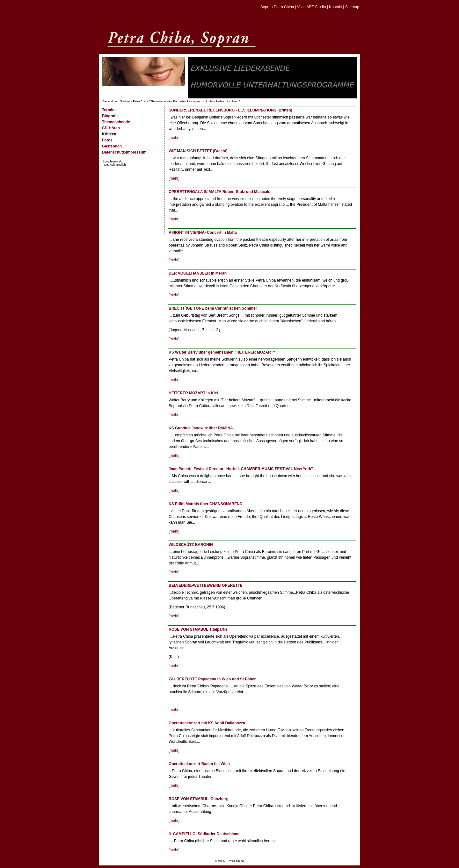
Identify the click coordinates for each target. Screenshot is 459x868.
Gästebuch (112, 146)
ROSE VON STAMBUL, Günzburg (199, 799)
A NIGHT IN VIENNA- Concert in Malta (203, 233)
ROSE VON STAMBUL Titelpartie (198, 629)
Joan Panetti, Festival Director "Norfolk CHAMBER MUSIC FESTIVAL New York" (241, 469)
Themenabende (116, 122)
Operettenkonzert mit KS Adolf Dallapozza (207, 723)
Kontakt (335, 7)
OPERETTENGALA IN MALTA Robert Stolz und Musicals (219, 192)
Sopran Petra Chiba (277, 7)
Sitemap (352, 7)
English (121, 165)
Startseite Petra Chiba (134, 101)
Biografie (110, 116)
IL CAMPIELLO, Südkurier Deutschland (204, 834)
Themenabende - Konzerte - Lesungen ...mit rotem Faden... (188, 101)
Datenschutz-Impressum (124, 152)
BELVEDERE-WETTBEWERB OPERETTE (206, 585)
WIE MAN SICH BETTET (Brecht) (198, 151)
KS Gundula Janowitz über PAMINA (201, 428)
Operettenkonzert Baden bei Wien (199, 764)
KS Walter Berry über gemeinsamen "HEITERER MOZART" (222, 352)
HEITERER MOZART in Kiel (193, 393)
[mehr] (174, 138)
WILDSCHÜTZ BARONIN (191, 545)
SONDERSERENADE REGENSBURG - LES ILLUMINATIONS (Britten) (230, 110)
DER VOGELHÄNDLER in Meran (198, 273)
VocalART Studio (311, 7)
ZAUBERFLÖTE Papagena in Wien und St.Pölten (213, 679)
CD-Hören (111, 128)
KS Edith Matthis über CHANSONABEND (205, 504)
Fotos (107, 140)
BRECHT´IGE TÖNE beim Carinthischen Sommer (213, 308)
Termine (109, 110)
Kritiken (233, 101)
